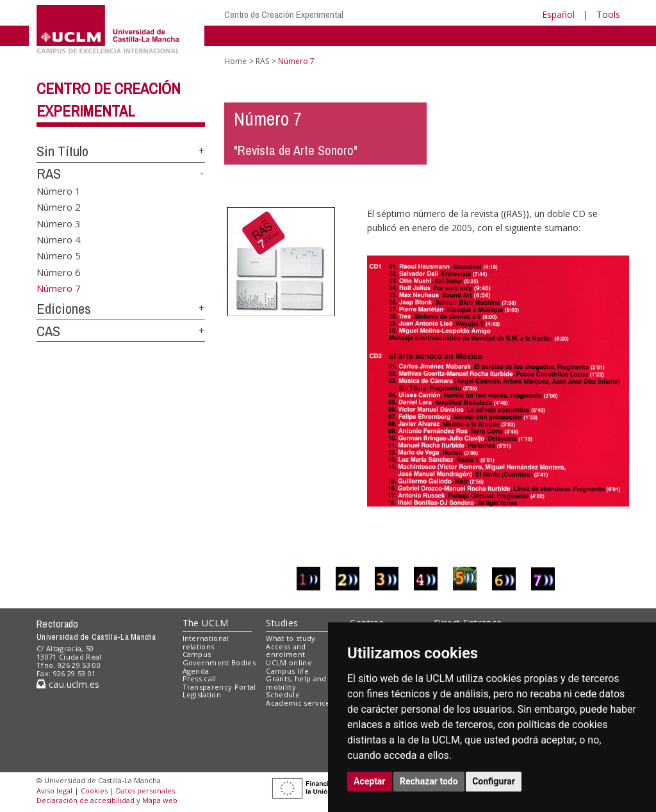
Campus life (287, 671)
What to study (291, 638)
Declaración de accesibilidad (86, 800)
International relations (206, 642)
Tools (608, 14)
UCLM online (289, 662)
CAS (48, 331)
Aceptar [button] (370, 781)
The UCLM (206, 623)
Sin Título (62, 151)
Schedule (283, 694)
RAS (49, 174)
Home (235, 61)
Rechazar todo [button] (429, 781)
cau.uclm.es (68, 684)
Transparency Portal (219, 687)
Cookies (94, 791)
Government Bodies (219, 662)
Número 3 (59, 223)
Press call (200, 678)
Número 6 (59, 272)
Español (558, 14)
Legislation (202, 694)
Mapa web (160, 800)
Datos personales (145, 791)
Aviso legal (54, 791)
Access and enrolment (286, 651)
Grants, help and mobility (296, 683)
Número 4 (59, 240)
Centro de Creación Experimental (284, 14)
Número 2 (59, 207)
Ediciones (64, 309)
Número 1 (59, 190)
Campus (197, 654)
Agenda (196, 671)
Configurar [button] (494, 781)
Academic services (300, 703)
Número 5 (59, 256)
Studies (282, 623)
